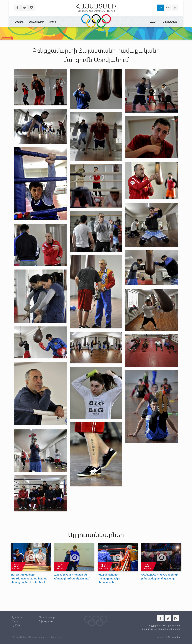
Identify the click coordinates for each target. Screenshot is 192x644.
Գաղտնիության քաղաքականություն (160, 629)
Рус (175, 7)
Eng (168, 7)
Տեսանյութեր (36, 22)
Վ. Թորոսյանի (172, 637)
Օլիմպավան (170, 22)
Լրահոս (19, 22)
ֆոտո (53, 22)
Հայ (160, 7)
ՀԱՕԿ (154, 22)
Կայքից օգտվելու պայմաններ (164, 625)
